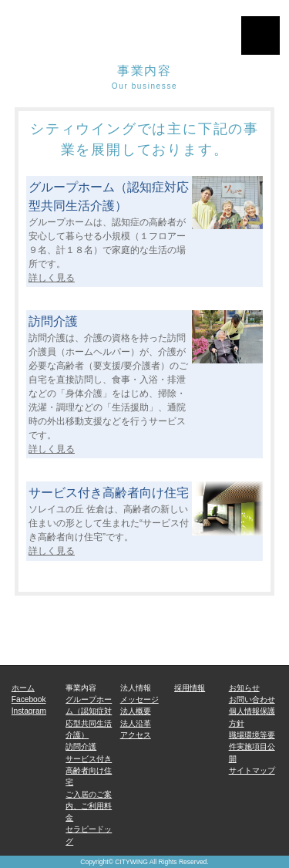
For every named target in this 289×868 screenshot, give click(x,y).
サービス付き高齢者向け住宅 (89, 771)
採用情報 (190, 688)
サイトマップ (252, 770)
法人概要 (136, 711)
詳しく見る (52, 278)
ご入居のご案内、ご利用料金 (89, 806)
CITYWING (131, 862)
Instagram (29, 711)
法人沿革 (136, 723)
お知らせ (244, 688)
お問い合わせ (252, 699)
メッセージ (139, 699)
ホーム (23, 688)
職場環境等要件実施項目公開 (252, 747)
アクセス (136, 735)
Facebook (29, 699)
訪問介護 (81, 746)
